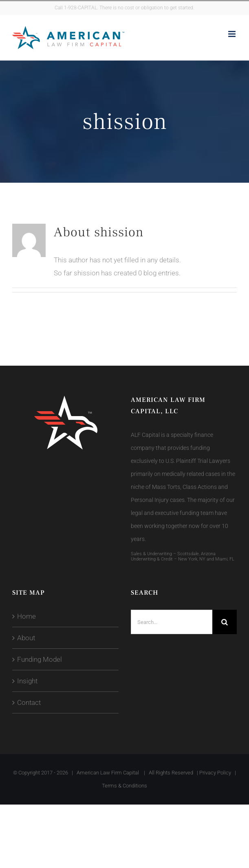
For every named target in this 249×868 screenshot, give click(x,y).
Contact (29, 702)
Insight (27, 681)
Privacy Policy (215, 773)
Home (26, 616)
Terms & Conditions (124, 786)
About (26, 638)
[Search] (225, 622)
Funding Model (40, 659)
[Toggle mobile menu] (232, 34)
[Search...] (172, 622)
